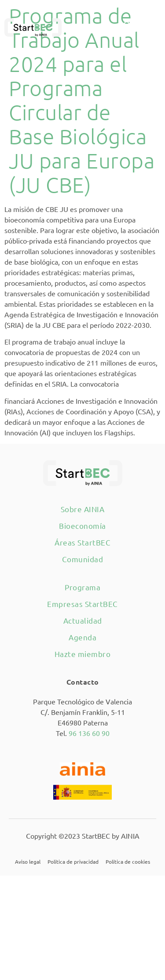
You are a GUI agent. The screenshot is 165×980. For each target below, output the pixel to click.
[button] (148, 27)
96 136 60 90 (89, 733)
